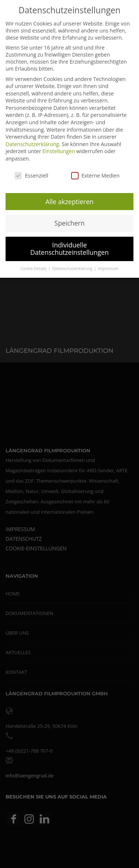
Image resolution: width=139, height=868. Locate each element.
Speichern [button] (69, 220)
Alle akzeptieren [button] (69, 199)
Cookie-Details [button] (34, 266)
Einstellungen (59, 148)
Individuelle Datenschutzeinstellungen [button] (70, 246)
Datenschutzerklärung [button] (73, 266)
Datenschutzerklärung (32, 141)
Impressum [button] (108, 266)
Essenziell (31, 173)
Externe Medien (95, 173)
